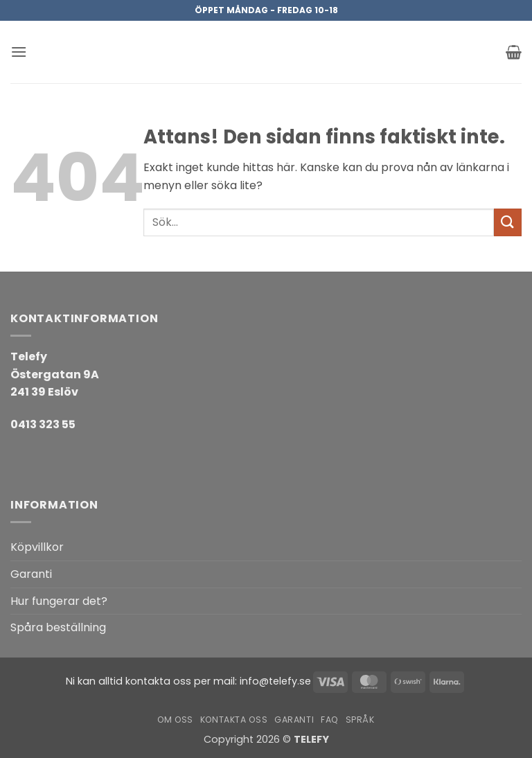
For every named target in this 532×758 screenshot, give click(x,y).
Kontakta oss (234, 720)
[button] (19, 52)
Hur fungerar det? (59, 601)
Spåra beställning (58, 627)
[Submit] (508, 222)
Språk (360, 720)
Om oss (175, 720)
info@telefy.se (275, 681)
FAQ (330, 720)
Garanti (31, 574)
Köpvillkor (37, 547)
